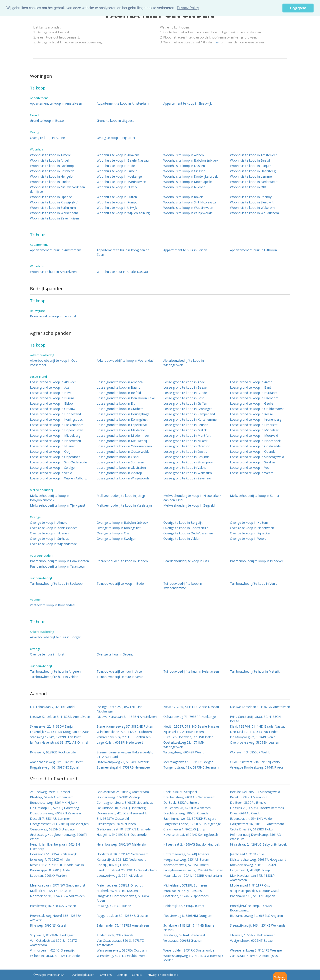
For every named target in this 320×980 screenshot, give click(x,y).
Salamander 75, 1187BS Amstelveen (123, 925)
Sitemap (122, 975)
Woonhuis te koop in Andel (49, 160)
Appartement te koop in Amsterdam (123, 103)
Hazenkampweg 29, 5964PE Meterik (123, 762)
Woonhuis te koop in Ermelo (117, 171)
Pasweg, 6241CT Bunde (114, 906)
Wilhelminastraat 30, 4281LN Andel (55, 956)
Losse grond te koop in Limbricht (254, 425)
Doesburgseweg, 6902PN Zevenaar (56, 813)
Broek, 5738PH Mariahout (249, 797)
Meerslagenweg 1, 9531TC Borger (188, 762)
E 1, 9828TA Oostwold (113, 819)
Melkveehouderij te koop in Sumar (255, 496)
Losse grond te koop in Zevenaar (187, 478)
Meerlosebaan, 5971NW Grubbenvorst (58, 885)
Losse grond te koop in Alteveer (53, 382)
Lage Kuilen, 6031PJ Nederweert (120, 742)
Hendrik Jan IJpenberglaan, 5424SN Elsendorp (55, 847)
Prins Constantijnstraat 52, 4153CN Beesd (255, 719)
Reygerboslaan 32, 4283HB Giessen (122, 916)
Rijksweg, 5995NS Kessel (48, 925)
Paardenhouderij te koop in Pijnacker (257, 561)
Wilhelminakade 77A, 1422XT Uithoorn (124, 732)
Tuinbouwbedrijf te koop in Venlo (254, 583)
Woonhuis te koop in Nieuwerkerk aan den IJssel (57, 189)
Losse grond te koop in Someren (120, 462)
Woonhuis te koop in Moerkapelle (188, 182)
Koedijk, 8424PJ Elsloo (113, 865)
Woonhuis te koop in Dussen (184, 166)
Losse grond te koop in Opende (253, 451)
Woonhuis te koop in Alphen (184, 155)
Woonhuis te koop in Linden (50, 182)
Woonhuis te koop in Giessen (184, 171)
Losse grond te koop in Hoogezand (55, 414)
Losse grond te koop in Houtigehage (123, 414)
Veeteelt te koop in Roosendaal (53, 605)
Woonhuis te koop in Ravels (183, 197)
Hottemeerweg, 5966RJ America (186, 854)
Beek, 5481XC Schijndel (180, 792)
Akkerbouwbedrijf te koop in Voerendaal (125, 360)
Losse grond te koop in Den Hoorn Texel (126, 398)
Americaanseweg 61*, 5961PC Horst (56, 762)
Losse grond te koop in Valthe (185, 468)
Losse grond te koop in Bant (251, 387)
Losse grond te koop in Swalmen (254, 462)
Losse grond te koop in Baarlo (119, 387)
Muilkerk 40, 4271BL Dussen (51, 891)
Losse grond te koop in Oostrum (187, 451)
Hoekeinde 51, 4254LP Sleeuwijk (53, 854)
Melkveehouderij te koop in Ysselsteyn (124, 505)
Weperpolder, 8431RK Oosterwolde (189, 950)
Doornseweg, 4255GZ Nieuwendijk (122, 813)
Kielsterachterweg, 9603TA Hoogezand (258, 859)
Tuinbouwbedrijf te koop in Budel (121, 583)
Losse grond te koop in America (120, 382)
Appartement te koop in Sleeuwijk (188, 103)
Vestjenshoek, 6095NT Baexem (253, 940)
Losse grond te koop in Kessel (252, 414)
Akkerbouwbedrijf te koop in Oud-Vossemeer (54, 363)
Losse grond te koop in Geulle (252, 403)
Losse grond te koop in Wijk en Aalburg (58, 478)
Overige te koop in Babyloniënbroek (122, 522)
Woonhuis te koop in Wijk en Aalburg (123, 213)
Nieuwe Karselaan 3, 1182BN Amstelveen (60, 717)
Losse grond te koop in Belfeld (119, 393)
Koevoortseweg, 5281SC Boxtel (186, 865)
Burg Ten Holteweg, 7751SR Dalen (188, 737)
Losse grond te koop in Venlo (51, 473)
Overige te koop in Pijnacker (250, 533)
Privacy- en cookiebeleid (163, 975)
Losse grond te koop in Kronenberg (256, 419)
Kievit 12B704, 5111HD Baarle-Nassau (258, 726)
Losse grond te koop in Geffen (185, 403)
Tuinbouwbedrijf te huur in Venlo (120, 677)
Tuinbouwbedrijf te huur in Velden (54, 677)
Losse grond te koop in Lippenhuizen (57, 430)
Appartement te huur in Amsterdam (56, 250)
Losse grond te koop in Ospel (118, 457)
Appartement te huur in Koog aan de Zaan (123, 252)
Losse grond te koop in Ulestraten (121, 468)
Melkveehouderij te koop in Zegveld (189, 505)
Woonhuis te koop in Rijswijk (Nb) (54, 202)
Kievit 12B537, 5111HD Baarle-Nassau (191, 726)
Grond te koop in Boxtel (47, 121)
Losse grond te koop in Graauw (53, 409)
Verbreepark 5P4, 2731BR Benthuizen (124, 737)
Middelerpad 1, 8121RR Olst (250, 885)
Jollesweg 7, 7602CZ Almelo (50, 859)
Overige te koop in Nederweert (252, 528)
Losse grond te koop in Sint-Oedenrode (58, 462)
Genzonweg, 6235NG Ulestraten (53, 829)
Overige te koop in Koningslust (119, 528)
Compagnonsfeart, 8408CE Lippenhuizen (126, 802)
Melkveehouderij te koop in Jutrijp (121, 496)
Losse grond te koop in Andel (184, 382)
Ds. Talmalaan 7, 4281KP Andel (53, 707)
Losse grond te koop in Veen (251, 468)
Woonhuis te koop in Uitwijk (117, 208)
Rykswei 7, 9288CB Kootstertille (53, 752)
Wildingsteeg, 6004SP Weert (184, 752)
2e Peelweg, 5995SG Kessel (50, 792)
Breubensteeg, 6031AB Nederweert (189, 797)
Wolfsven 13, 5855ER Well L (250, 752)
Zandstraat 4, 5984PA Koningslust (254, 956)
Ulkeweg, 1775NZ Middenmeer (252, 935)
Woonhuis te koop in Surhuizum (53, 208)
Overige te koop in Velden (182, 539)
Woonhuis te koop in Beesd (250, 160)
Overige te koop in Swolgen (116, 539)
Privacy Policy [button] (188, 8)
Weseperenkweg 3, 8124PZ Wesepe (256, 950)
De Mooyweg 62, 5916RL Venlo (253, 737)
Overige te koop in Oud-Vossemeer (189, 533)
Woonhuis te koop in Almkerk (118, 155)
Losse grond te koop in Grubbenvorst (257, 409)
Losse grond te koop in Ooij (50, 451)
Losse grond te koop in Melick (185, 430)
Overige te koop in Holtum (249, 522)
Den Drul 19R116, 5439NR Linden (254, 732)
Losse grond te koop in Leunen (186, 425)
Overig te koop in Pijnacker (116, 138)
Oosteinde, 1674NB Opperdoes (186, 896)
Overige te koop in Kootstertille (186, 528)
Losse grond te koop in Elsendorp (254, 398)
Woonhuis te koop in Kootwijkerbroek (191, 176)
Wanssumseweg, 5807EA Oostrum (122, 950)
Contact (137, 975)
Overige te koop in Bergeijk (183, 522)
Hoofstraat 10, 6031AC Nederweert (122, 854)
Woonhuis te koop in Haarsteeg (253, 171)
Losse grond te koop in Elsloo (51, 403)
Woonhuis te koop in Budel (116, 166)
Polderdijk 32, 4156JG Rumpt (184, 906)
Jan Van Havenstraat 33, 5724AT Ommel (59, 742)
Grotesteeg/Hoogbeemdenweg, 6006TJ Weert (58, 837)
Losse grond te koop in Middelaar (254, 430)
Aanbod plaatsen (83, 975)
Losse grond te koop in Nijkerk (185, 441)
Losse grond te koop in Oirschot (187, 446)
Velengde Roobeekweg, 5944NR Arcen (258, 767)
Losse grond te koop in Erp (116, 403)
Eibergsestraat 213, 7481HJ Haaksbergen (59, 824)
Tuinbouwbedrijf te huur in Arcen (120, 671)
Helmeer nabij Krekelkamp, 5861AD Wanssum (256, 837)
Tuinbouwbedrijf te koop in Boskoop (56, 583)
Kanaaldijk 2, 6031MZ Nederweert (121, 859)
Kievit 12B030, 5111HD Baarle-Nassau (191, 707)
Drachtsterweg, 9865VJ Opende (186, 813)
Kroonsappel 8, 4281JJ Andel (50, 870)
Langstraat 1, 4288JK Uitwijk (250, 870)
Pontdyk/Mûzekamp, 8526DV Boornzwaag (251, 908)
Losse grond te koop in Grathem (120, 409)
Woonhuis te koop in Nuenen (184, 187)
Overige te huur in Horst (47, 654)
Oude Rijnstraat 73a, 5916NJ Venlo (255, 762)
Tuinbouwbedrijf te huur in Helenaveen (191, 671)
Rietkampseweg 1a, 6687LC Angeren (256, 916)
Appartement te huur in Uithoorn (253, 250)
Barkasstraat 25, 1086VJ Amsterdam (123, 792)
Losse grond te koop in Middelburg (55, 435)
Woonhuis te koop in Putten (117, 197)
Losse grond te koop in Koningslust (122, 419)
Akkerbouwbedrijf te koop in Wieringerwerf (184, 363)
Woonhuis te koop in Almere (50, 155)
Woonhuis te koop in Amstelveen (254, 155)
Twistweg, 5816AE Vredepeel (184, 935)
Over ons (105, 975)
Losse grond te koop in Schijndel (187, 457)
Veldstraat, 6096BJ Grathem (183, 940)
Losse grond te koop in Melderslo (121, 430)
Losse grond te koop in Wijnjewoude (123, 478)
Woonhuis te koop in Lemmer (251, 176)
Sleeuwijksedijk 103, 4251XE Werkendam (259, 925)
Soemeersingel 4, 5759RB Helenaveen (124, 767)
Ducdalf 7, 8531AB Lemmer (50, 819)
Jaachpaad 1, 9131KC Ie (247, 854)
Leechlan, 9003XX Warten (48, 876)
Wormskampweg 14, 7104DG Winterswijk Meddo (193, 958)
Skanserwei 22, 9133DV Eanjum (53, 726)
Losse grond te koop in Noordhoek (255, 441)
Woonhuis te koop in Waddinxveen (188, 208)
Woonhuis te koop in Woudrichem (254, 213)
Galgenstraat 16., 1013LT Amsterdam (257, 824)
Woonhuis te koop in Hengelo (51, 176)
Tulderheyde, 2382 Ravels (115, 935)
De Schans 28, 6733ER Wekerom (187, 808)
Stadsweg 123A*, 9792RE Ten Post (55, 737)
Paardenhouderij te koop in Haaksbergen (59, 561)
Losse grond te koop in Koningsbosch (57, 419)
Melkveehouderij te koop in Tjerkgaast (58, 505)
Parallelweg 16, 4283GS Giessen (53, 906)
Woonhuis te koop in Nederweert (254, 182)
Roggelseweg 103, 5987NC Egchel (55, 767)
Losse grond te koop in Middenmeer (123, 435)
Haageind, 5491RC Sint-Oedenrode (122, 835)
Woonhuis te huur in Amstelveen (53, 272)
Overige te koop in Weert (248, 539)
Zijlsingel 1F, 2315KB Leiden (184, 732)
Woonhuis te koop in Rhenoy (251, 197)
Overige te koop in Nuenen (49, 533)
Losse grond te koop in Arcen (251, 382)
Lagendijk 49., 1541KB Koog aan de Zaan (60, 732)
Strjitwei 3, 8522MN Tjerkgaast (52, 935)
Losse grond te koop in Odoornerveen (124, 446)
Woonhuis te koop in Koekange (119, 176)
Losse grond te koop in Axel (50, 387)
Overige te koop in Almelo (49, 522)
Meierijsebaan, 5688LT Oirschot (120, 885)
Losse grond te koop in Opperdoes (55, 457)
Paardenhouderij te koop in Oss (186, 561)
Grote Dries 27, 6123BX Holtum (253, 829)
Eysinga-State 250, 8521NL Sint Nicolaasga (119, 709)
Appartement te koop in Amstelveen (56, 103)
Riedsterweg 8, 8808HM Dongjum (188, 916)
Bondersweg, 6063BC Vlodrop (118, 797)
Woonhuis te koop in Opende (51, 197)
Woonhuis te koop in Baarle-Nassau (123, 160)
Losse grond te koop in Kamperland (189, 414)
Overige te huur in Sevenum (117, 654)
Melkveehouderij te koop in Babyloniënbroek (50, 498)
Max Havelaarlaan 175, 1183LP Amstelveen (252, 878)
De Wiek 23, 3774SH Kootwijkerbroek (257, 808)
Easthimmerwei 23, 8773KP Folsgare (190, 819)
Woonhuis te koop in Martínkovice (121, 182)
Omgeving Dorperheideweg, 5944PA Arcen (123, 898)
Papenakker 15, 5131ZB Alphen (253, 896)
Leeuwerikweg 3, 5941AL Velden (120, 876)
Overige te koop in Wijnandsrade (53, 544)
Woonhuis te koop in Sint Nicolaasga (190, 202)
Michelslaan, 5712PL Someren (185, 885)
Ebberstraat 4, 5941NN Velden (252, 819)
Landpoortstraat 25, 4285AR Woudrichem (127, 870)
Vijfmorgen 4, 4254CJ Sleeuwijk (52, 950)
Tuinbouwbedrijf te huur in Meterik (255, 671)
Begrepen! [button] (298, 8)
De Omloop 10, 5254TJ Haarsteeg (54, 808)
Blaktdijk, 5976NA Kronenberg (52, 797)
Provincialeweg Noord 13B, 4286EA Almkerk (56, 918)
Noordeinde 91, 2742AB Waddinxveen (57, 896)
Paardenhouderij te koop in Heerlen (122, 561)
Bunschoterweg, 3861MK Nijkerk (54, 802)
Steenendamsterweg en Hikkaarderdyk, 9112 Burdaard (125, 754)
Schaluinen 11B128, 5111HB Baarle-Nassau (189, 928)
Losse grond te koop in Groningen (188, 409)
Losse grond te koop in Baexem (186, 387)
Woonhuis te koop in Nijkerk (117, 187)
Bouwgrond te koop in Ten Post (53, 316)
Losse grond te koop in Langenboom (57, 425)
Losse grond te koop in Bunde (185, 393)
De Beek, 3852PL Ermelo (181, 802)
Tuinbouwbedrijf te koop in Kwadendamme (183, 586)
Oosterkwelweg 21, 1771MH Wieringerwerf (184, 745)
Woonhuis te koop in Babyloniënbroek (191, 160)
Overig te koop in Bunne (47, 138)
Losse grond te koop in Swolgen (53, 468)
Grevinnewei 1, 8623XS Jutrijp (184, 829)
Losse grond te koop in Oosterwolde (123, 451)
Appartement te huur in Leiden (185, 250)
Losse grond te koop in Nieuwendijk (123, 441)
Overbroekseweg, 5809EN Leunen (255, 742)
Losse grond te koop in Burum (52, 398)
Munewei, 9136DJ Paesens (183, 891)
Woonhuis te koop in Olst (248, 187)
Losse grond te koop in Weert (251, 473)
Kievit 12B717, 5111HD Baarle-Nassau (58, 865)
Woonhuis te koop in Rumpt (117, 202)
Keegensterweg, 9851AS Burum (186, 859)
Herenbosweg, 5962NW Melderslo (121, 844)
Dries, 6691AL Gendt (245, 813)
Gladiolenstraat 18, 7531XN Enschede (124, 829)
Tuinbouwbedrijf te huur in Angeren (55, 671)
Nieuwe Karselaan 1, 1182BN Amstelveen (260, 707)
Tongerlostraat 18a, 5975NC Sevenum (191, 767)
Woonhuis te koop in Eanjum (251, 166)
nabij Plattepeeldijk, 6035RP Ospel (255, 891)
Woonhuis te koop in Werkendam (54, 213)
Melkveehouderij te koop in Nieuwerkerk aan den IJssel (192, 498)
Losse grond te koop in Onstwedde (255, 446)
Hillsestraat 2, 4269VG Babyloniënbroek (192, 844)
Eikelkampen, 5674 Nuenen (116, 824)
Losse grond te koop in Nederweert (56, 441)
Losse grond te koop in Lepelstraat (122, 425)
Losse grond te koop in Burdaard (254, 393)
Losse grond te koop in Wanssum (188, 473)
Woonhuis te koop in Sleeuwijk (252, 202)
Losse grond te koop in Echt (184, 398)
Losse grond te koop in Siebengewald (257, 457)
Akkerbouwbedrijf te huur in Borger (55, 637)
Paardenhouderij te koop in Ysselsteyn (58, 566)
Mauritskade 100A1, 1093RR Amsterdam (193, 876)
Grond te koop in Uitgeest (115, 121)
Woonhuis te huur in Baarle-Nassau (122, 272)
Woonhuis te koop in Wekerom (252, 208)
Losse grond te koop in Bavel (51, 393)
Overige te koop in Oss (113, 533)
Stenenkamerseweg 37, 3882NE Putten (125, 726)
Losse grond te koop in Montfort (187, 435)
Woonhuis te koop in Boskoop (52, 166)
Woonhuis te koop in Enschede (52, 171)
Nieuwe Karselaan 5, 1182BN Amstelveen (127, 717)
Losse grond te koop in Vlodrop (119, 473)
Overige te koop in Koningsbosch (54, 528)
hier (217, 42)
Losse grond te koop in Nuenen (53, 446)
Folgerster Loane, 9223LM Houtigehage (192, 824)
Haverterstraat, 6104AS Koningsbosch (191, 835)
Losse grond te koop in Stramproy (188, 462)
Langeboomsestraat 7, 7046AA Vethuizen (193, 870)
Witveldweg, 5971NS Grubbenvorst (122, 956)
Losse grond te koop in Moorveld (254, 435)
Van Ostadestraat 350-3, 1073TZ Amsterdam (54, 943)
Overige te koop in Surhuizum (51, 539)
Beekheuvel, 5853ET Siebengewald (255, 792)
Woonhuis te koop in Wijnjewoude (188, 213)
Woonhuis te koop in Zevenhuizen (54, 218)
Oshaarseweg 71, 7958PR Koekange (190, 717)
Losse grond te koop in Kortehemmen (191, 419)
